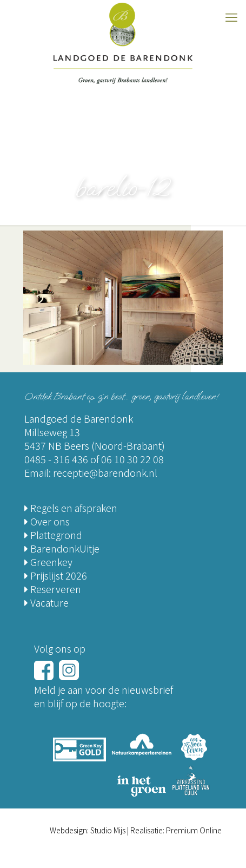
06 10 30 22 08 (132, 459)
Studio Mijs (108, 830)
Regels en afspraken (71, 508)
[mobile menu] (231, 16)
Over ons (47, 521)
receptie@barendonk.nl (105, 472)
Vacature (46, 602)
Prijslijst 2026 (56, 575)
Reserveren (53, 589)
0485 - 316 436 (56, 459)
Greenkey (48, 562)
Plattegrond (53, 535)
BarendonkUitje (62, 548)
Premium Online (194, 830)
